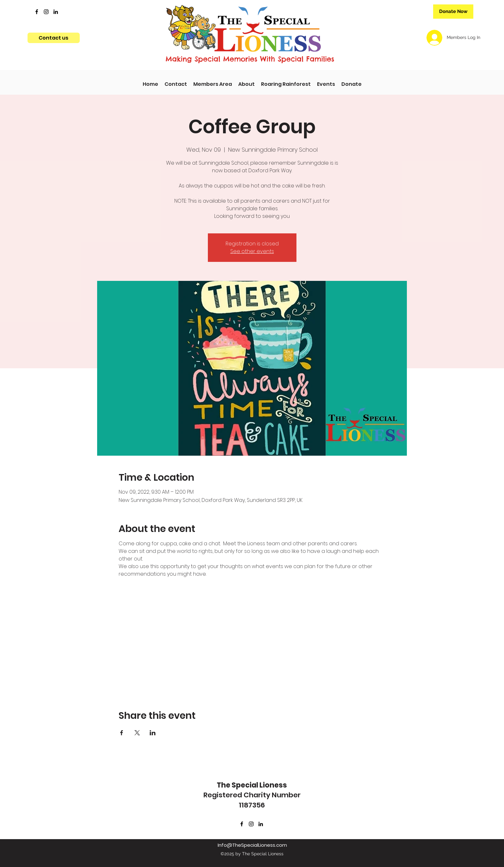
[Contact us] (54, 38)
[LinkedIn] (56, 12)
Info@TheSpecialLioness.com (252, 845)
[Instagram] (46, 12)
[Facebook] (37, 12)
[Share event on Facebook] (122, 733)
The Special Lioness (252, 785)
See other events (252, 251)
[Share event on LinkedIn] (153, 733)
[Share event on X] (137, 733)
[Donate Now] (453, 12)
